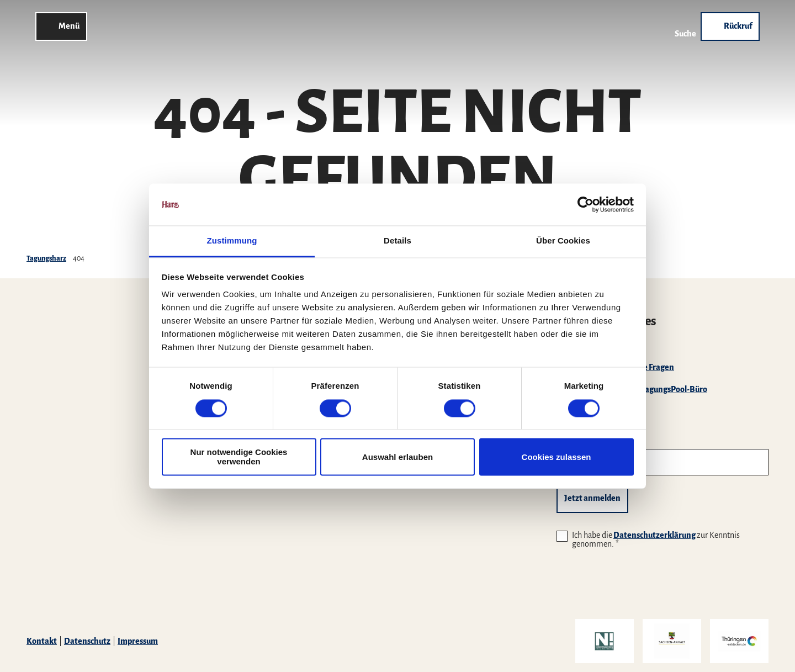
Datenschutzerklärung (654, 535)
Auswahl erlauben (397, 457)
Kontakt (42, 641)
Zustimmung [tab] (232, 241)
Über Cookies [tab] (563, 241)
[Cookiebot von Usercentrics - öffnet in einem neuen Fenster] (585, 204)
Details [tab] (397, 241)
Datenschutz (87, 641)
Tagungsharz (46, 258)
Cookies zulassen (556, 457)
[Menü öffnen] (61, 27)
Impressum (138, 641)
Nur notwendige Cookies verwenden (239, 457)
